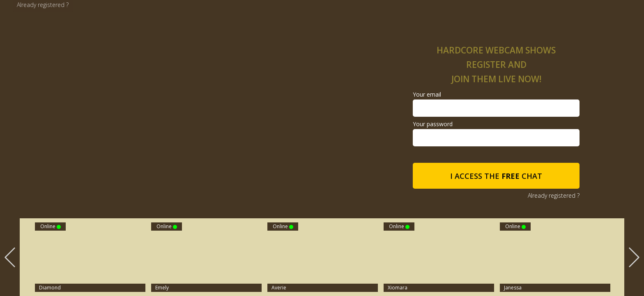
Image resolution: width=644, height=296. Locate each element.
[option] (323, 257)
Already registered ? (43, 5)
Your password (433, 124)
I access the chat (496, 176)
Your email (427, 95)
